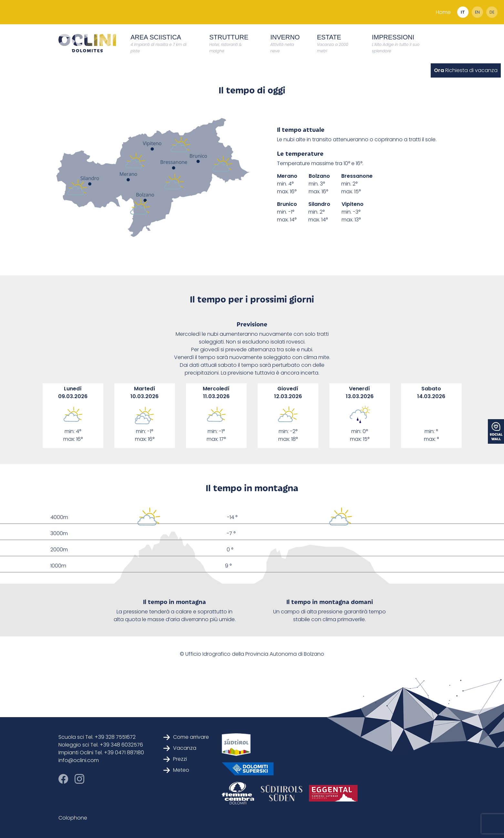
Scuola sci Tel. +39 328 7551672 (97, 737)
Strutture (229, 44)
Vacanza (180, 748)
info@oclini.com (79, 760)
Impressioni (396, 44)
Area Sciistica (158, 44)
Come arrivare (186, 737)
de (492, 12)
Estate (333, 44)
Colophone (73, 818)
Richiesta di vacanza (466, 70)
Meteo (176, 770)
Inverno (285, 44)
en (477, 12)
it (463, 12)
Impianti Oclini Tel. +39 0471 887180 (101, 753)
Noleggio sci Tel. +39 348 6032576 (101, 745)
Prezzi (175, 759)
